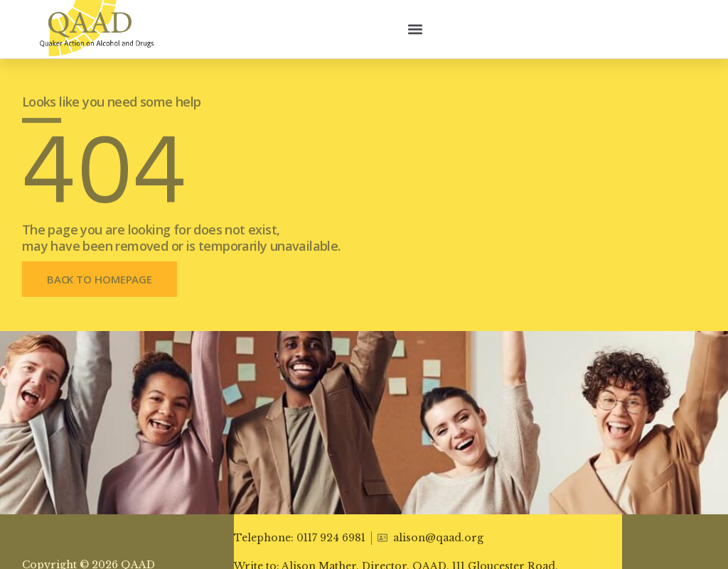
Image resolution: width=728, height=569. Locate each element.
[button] (416, 29)
